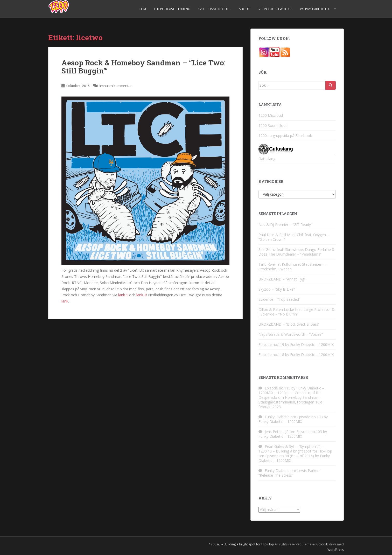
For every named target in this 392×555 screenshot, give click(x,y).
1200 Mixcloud (271, 115)
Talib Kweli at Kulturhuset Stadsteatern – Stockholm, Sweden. (293, 267)
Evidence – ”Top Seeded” (279, 299)
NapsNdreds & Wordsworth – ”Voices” (291, 334)
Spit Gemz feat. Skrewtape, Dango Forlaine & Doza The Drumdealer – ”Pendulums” (297, 252)
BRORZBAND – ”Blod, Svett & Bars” (289, 324)
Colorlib (322, 544)
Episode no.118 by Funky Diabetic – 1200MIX (296, 355)
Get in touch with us (275, 9)
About (244, 9)
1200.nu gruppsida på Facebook (285, 136)
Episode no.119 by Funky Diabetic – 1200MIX (296, 344)
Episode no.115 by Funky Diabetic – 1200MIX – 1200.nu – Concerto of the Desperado (291, 393)
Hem (143, 9)
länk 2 (141, 295)
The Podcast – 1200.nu (172, 9)
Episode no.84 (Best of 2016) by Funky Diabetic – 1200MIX (294, 458)
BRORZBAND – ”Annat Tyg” (282, 279)
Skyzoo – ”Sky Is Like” (277, 289)
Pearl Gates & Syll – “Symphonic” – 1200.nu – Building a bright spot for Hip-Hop (295, 449)
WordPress (336, 550)
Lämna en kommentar (114, 86)
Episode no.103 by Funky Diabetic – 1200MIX (293, 419)
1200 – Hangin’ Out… (215, 9)
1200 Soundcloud (273, 125)
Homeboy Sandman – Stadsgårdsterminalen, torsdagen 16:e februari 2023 (290, 402)
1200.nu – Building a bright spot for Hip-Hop (241, 544)
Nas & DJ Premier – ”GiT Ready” (285, 225)
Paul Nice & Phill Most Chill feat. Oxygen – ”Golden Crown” (294, 237)
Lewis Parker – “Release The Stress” (290, 473)
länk (65, 301)
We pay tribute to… (316, 9)
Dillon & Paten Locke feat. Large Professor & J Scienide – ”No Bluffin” (297, 312)
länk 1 (123, 295)
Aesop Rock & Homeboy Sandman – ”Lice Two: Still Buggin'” (143, 67)
